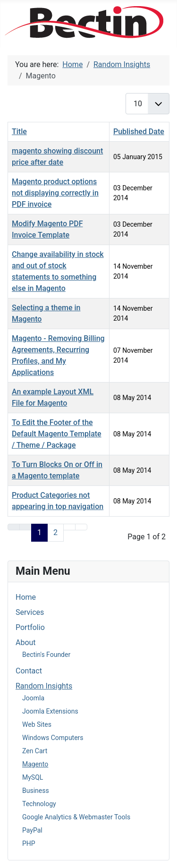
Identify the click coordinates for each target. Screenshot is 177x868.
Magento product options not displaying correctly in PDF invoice (55, 193)
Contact (29, 671)
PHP (29, 843)
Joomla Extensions (50, 711)
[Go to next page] (69, 527)
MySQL (33, 777)
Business (36, 791)
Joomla (33, 698)
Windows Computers (53, 738)
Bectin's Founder (46, 655)
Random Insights (44, 686)
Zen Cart (35, 751)
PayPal (32, 830)
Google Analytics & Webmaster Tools (76, 817)
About (26, 642)
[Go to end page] (81, 527)
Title (19, 132)
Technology (39, 804)
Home (26, 597)
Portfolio (30, 627)
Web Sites (37, 724)
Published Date (139, 132)
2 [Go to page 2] (55, 532)
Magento (35, 764)
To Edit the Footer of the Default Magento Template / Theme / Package (57, 434)
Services (30, 612)
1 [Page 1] (39, 532)
